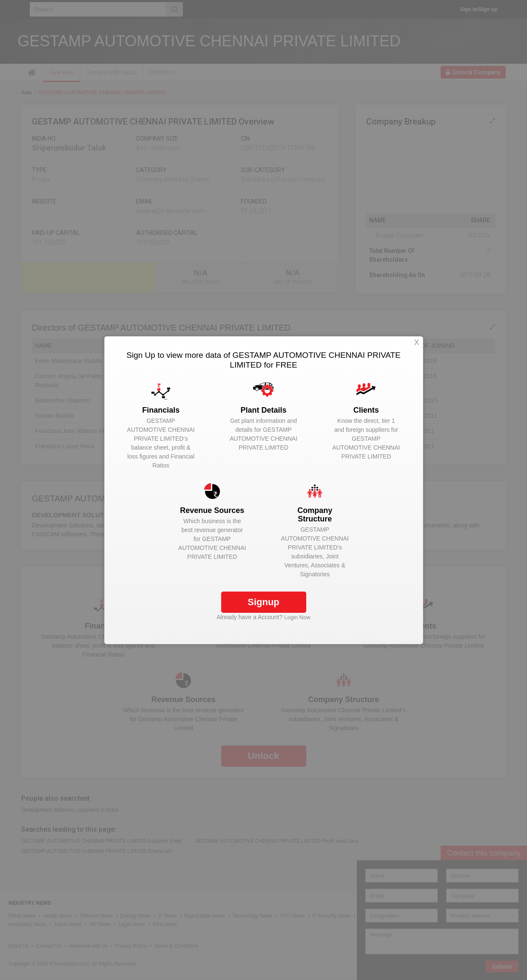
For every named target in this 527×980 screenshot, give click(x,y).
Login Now (297, 617)
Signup (263, 602)
